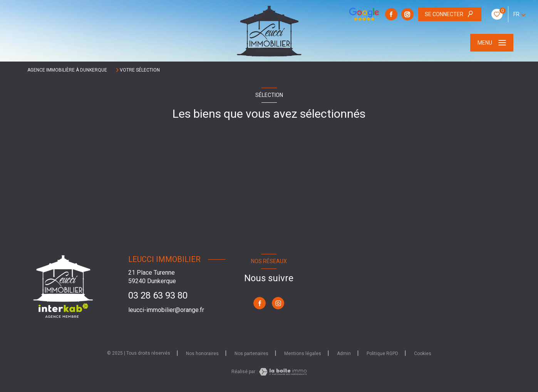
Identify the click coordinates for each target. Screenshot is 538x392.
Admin (344, 354)
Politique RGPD (382, 354)
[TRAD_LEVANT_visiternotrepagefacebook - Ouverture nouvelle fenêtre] (391, 14)
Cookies (423, 354)
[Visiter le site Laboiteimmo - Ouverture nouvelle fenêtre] (282, 372)
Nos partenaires (251, 354)
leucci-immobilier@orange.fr (166, 310)
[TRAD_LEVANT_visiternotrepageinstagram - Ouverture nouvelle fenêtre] (407, 14)
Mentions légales (303, 354)
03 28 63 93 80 (158, 295)
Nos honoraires (202, 354)
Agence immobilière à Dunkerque (67, 70)
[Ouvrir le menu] (492, 43)
